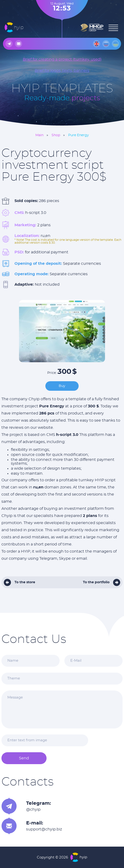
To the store (25, 582)
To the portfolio (96, 582)
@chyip (33, 810)
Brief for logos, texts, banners (62, 71)
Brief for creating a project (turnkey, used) (62, 59)
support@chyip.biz (44, 829)
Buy (62, 386)
